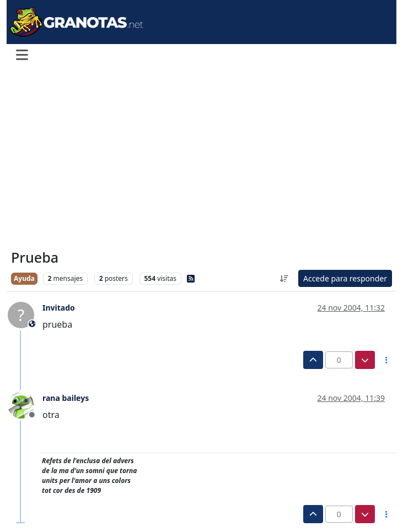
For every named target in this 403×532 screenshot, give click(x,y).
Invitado (59, 308)
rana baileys (66, 398)
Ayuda (24, 278)
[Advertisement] (201, 159)
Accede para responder (345, 278)
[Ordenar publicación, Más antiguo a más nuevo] (284, 278)
